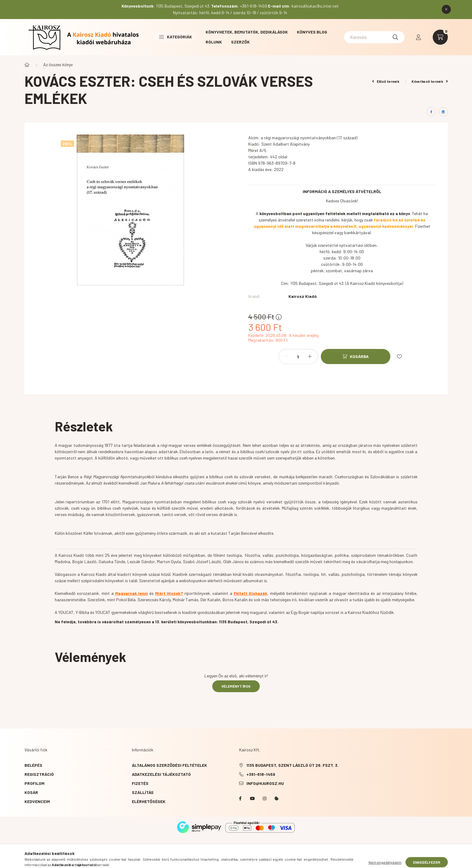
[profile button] (418, 37)
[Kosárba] (356, 357)
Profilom (34, 783)
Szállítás (143, 792)
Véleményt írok (236, 686)
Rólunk (214, 42)
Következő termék (430, 81)
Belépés (33, 765)
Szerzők (240, 42)
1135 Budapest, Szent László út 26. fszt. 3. (293, 765)
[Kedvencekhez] (399, 357)
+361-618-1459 (261, 774)
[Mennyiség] (298, 357)
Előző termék (386, 81)
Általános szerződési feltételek (169, 765)
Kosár (31, 792)
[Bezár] (446, 9)
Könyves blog (312, 32)
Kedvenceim (37, 801)
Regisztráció (39, 774)
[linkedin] (443, 112)
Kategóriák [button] (176, 37)
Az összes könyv (58, 65)
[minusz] (286, 357)
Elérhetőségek (149, 801)
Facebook (240, 799)
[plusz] (310, 357)
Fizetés (140, 783)
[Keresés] (374, 37)
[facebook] (431, 112)
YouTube (252, 799)
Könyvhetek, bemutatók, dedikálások (247, 32)
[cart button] (440, 37)
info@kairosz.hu (265, 783)
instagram (265, 799)
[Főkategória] (27, 65)
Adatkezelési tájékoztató (161, 774)
